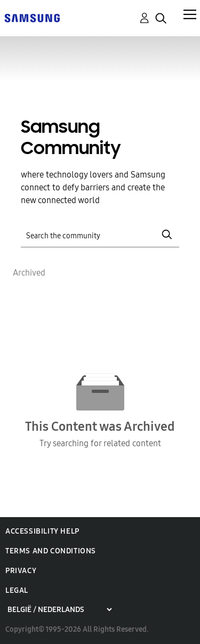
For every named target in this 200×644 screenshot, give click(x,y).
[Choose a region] (59, 610)
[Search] (100, 235)
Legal (17, 590)
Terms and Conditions (51, 551)
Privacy (21, 571)
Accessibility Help (42, 531)
